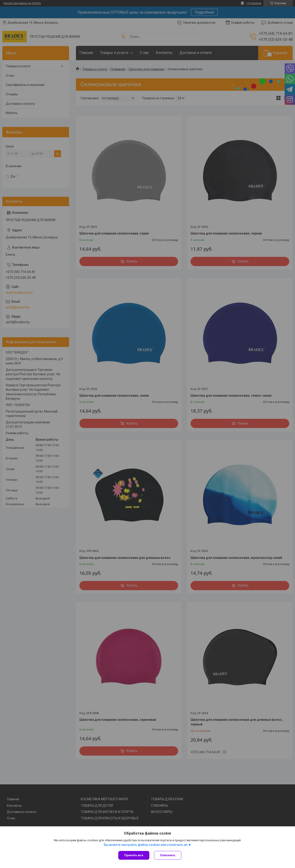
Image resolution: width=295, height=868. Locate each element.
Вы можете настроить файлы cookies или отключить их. (146, 845)
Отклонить (168, 855)
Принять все (134, 855)
